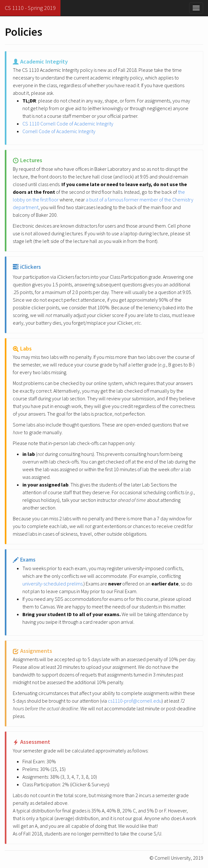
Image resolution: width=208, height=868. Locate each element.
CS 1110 (30, 8)
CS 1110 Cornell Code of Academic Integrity (68, 124)
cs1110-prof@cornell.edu (135, 701)
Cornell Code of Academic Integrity (59, 131)
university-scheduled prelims (52, 584)
